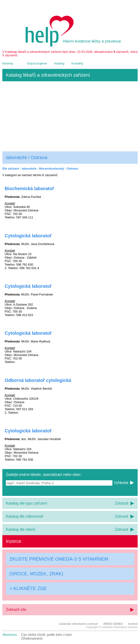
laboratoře (29, 169)
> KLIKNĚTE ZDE (28, 588)
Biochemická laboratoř (29, 189)
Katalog (59, 63)
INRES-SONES (113, 624)
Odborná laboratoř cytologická (38, 380)
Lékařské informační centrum (78, 624)
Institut (133, 624)
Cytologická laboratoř (28, 236)
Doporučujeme (37, 63)
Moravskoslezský (52, 169)
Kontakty (77, 63)
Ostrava (72, 169)
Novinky (8, 63)
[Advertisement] (70, 116)
